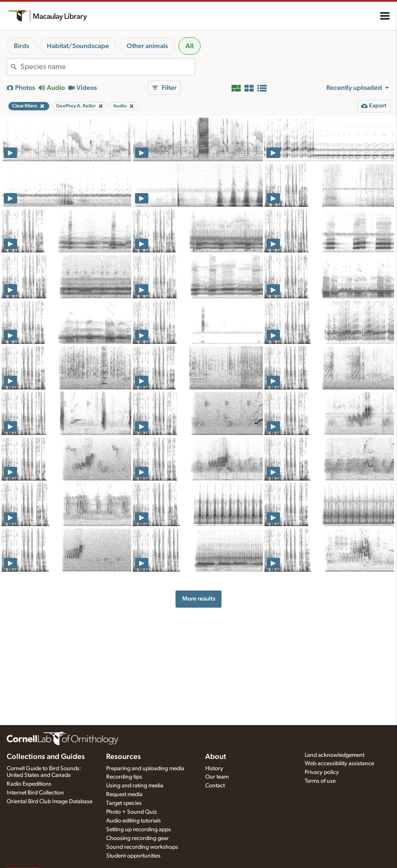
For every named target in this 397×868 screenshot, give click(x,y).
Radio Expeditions (29, 784)
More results (199, 599)
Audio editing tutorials (134, 821)
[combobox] (108, 67)
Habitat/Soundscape (78, 46)
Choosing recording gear (137, 838)
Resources (123, 757)
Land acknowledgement (335, 755)
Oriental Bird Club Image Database (50, 802)
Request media (124, 794)
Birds (22, 46)
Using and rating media (135, 786)
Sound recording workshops (142, 847)
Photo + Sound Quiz (131, 812)
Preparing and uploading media (145, 769)
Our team (217, 777)
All (190, 46)
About (216, 757)
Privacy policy (322, 772)
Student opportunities (133, 856)
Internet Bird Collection (35, 793)
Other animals (147, 46)
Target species (124, 803)
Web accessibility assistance (339, 764)
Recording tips (124, 777)
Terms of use (320, 781)
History (214, 769)
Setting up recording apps (139, 830)
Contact (215, 786)
